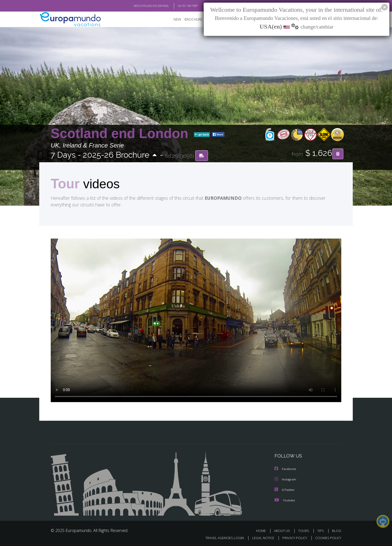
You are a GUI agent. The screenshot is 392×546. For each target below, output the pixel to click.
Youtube (285, 499)
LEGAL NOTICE (260, 537)
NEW (172, 19)
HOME (263, 530)
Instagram (286, 479)
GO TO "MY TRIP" (180, 6)
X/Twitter (285, 489)
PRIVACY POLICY (292, 537)
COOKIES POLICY (327, 537)
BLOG (337, 530)
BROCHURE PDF (194, 19)
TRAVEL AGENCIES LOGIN (220, 537)
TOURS (305, 530)
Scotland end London (121, 134)
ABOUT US (283, 530)
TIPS (321, 530)
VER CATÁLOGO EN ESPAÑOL (140, 6)
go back (202, 135)
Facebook (285, 469)
